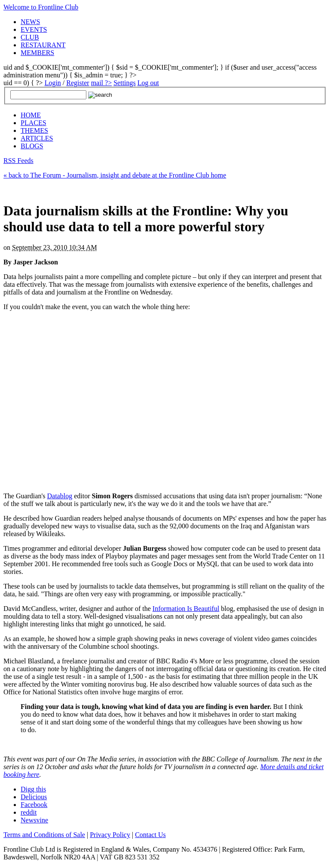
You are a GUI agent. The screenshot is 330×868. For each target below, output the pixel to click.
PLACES (34, 123)
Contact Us (150, 835)
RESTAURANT (43, 45)
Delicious (34, 797)
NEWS (30, 22)
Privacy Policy (110, 835)
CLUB (30, 37)
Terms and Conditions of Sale (44, 835)
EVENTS (34, 29)
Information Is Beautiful (186, 609)
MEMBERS (37, 53)
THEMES (34, 130)
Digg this (33, 789)
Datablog (60, 496)
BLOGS (32, 146)
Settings (125, 83)
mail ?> (102, 83)
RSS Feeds (18, 161)
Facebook (34, 805)
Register (78, 83)
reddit (29, 812)
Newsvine (34, 820)
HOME (31, 115)
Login (53, 83)
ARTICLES (37, 138)
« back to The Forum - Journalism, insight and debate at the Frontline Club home (115, 175)
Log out (148, 83)
